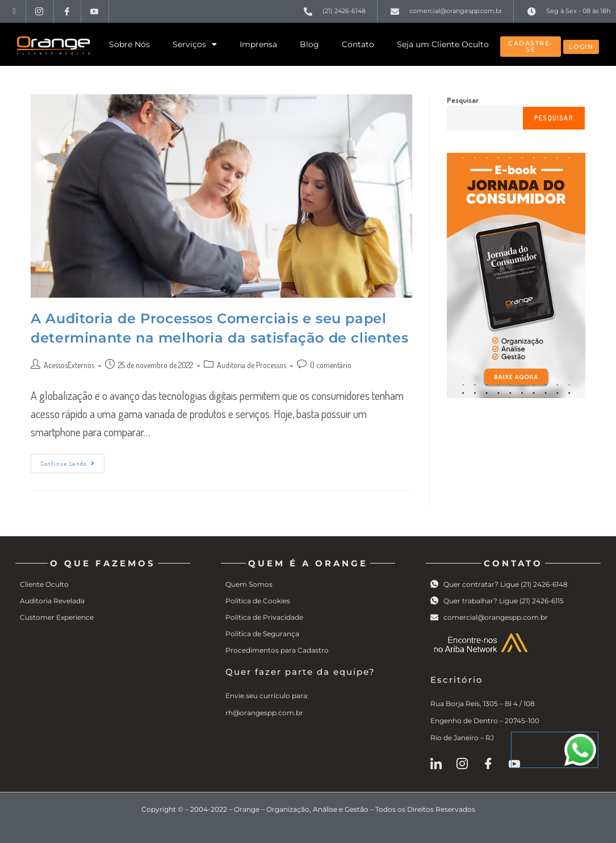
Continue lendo (72, 461)
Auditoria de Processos (252, 365)
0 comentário (331, 365)
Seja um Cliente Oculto (443, 44)
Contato (358, 44)
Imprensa (258, 44)
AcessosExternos (69, 365)
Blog (309, 44)
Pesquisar (463, 100)
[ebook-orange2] (516, 274)
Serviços (195, 44)
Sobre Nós (129, 44)
